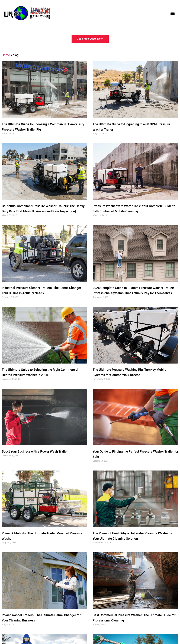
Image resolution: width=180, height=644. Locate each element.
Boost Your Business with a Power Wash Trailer (35, 451)
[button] (173, 13)
